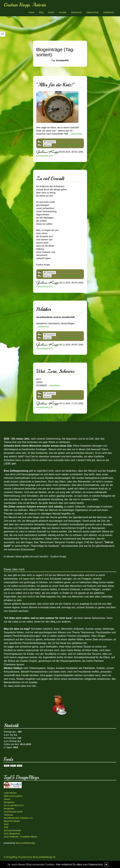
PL (52, 156)
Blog (41, 12)
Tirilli (6, 827)
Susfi (6, 824)
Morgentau (9, 809)
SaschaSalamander (13, 812)
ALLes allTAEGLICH (14, 805)
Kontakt (63, 12)
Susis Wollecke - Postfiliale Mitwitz (20, 837)
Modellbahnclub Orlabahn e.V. (18, 818)
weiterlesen (77, 134)
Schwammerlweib (12, 830)
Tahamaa (8, 815)
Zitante (7, 799)
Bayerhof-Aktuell (12, 821)
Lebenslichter (10, 793)
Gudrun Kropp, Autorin (25, 5)
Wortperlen (9, 802)
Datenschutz (92, 12)
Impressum (76, 12)
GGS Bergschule (12, 834)
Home (31, 12)
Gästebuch (109, 12)
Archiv (51, 12)
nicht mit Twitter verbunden (40, 145)
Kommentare (42, 156)
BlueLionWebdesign (25, 843)
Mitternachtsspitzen (13, 796)
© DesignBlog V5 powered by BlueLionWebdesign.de (30, 857)
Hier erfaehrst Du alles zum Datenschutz (79, 864)
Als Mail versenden (70, 145)
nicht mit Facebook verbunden (40, 142)
